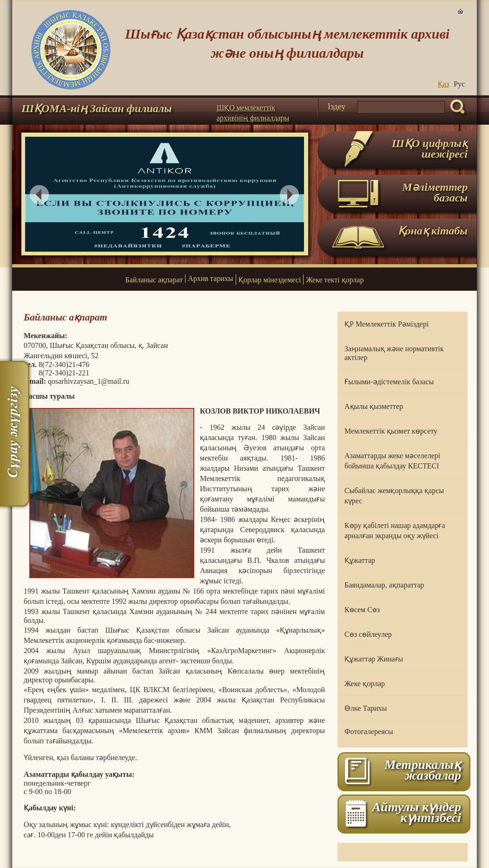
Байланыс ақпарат (154, 280)
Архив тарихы (210, 278)
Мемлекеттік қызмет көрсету (391, 431)
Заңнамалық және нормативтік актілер (394, 353)
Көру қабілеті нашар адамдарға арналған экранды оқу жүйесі (395, 531)
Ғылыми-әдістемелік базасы (389, 382)
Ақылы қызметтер (374, 406)
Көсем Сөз (362, 610)
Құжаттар (360, 560)
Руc (459, 84)
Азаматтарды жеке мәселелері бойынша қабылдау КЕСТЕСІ (392, 461)
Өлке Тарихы (366, 708)
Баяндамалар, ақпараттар (384, 585)
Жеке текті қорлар (335, 280)
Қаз (443, 84)
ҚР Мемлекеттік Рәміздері (387, 324)
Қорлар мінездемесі (270, 280)
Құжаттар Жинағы (374, 659)
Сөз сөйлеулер (368, 634)
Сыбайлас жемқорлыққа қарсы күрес (394, 496)
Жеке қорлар (365, 684)
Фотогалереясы (369, 731)
